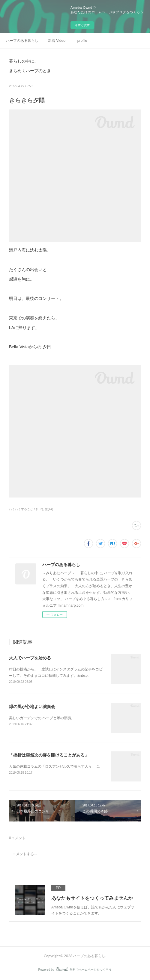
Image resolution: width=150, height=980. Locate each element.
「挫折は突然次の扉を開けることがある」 (49, 755)
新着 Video (57, 41)
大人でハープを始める (30, 658)
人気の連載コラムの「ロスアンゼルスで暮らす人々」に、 (56, 766)
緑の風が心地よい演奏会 (32, 707)
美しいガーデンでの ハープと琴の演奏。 (42, 718)
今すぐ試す (82, 25)
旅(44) (49, 509)
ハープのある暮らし (22, 41)
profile (82, 41)
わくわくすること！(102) (26, 509)
